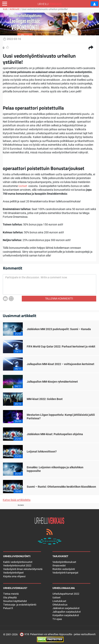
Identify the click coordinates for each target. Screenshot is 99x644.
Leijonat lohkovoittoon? (42, 452)
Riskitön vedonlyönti (64, 569)
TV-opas (57, 619)
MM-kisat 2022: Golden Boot (45, 399)
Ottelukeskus (60, 605)
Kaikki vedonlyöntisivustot (18, 562)
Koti (5, 9)
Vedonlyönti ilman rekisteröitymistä (23, 569)
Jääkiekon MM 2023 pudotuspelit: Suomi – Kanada (59, 329)
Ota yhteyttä (10, 598)
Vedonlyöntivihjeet (13, 573)
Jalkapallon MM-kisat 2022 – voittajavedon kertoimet (60, 364)
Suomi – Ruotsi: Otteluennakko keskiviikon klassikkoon (61, 487)
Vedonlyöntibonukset (64, 562)
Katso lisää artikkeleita (17, 500)
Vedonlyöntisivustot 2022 (17, 566)
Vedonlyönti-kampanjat (65, 573)
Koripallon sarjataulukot (66, 615)
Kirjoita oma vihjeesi (14, 576)
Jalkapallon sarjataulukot (67, 612)
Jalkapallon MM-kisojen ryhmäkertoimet (52, 382)
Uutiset (23, 186)
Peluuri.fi (8, 608)
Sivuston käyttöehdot (15, 601)
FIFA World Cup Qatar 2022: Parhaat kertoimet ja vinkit (61, 346)
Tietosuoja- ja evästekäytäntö (20, 605)
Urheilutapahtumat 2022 (66, 594)
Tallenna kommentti (59, 298)
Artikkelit (14, 9)
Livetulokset (59, 601)
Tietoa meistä (11, 594)
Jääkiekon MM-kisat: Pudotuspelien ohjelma (55, 434)
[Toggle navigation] (5, 4)
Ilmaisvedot (59, 566)
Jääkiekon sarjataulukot (66, 608)
